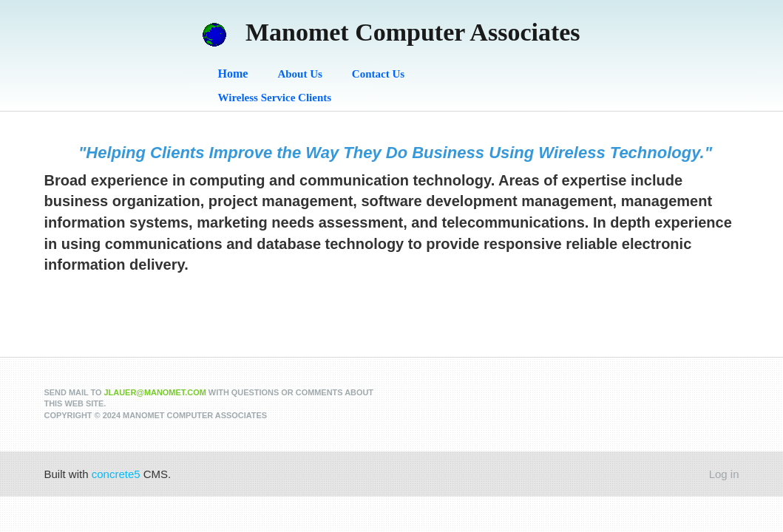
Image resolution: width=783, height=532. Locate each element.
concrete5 (116, 474)
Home (233, 74)
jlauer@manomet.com (155, 392)
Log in (724, 474)
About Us (299, 74)
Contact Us (378, 74)
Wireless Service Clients (275, 98)
